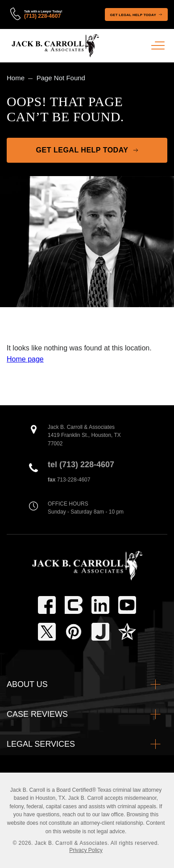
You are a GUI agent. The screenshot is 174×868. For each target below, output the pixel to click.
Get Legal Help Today (133, 15)
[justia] (100, 632)
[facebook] (47, 605)
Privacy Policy (86, 850)
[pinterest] (74, 632)
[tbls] (74, 605)
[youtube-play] (127, 605)
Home (16, 78)
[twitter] (47, 632)
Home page (25, 359)
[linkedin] (100, 605)
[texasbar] (127, 632)
